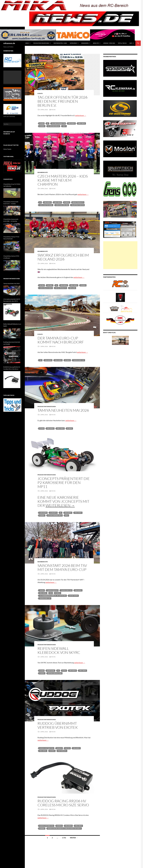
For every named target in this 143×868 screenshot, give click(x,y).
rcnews (42, 126)
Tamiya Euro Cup (66, 590)
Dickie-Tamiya (74, 596)
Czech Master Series (46, 205)
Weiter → (74, 838)
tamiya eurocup (52, 590)
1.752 (64, 838)
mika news (82, 123)
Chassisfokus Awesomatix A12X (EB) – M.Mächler (11, 220)
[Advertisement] (120, 255)
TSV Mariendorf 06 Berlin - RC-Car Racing (53, 596)
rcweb (42, 123)
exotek (68, 748)
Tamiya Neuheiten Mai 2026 (63, 410)
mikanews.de (9, 43)
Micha (53, 110)
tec (41, 360)
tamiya (42, 590)
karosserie (43, 513)
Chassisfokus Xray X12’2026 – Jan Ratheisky (12, 185)
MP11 (67, 515)
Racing (42, 285)
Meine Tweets (7, 149)
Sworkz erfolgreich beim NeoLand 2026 (63, 257)
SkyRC (64, 671)
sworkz (50, 285)
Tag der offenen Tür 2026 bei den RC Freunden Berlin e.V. (63, 101)
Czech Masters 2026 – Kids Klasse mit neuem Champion (63, 180)
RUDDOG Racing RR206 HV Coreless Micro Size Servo (63, 803)
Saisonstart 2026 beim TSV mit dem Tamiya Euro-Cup (62, 567)
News (27, 43)
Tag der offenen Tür (58, 123)
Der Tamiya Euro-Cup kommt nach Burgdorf (61, 340)
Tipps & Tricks (122, 43)
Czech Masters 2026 (62, 205)
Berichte (96, 43)
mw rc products (78, 202)
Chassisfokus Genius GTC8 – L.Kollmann (12, 257)
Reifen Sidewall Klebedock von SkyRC (59, 650)
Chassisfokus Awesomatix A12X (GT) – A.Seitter (11, 203)
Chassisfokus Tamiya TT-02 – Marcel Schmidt (12, 238)
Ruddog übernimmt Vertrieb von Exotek (58, 725)
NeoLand (72, 288)
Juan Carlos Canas (46, 288)
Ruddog (59, 748)
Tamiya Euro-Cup (79, 360)
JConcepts (53, 513)
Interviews (73, 43)
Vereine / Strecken (109, 43)
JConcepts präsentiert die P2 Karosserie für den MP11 (64, 483)
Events (40, 93)
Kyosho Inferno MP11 (55, 515)
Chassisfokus (8, 179)
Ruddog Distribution (46, 748)
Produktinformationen (41, 43)
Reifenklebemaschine (55, 673)
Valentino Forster (78, 205)
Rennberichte (43, 172)
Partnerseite (62, 751)
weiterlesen (81, 115)
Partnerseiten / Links (60, 43)
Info (131, 43)
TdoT (64, 126)
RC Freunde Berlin (54, 126)
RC (48, 123)
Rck (51, 593)
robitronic (51, 671)
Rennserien (85, 43)
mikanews (72, 123)
